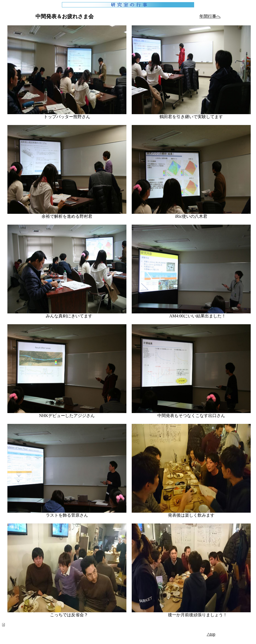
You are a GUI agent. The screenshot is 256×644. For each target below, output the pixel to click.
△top (211, 634)
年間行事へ (210, 16)
